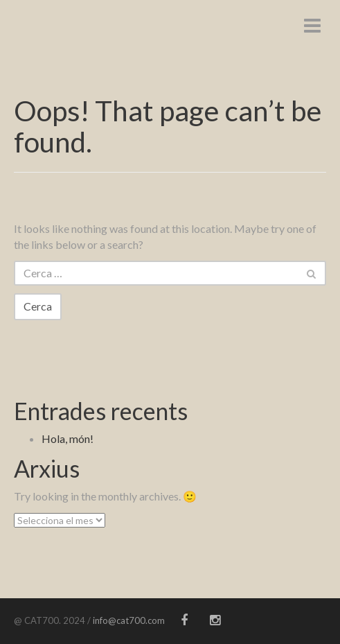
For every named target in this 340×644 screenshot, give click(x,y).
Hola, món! (68, 438)
